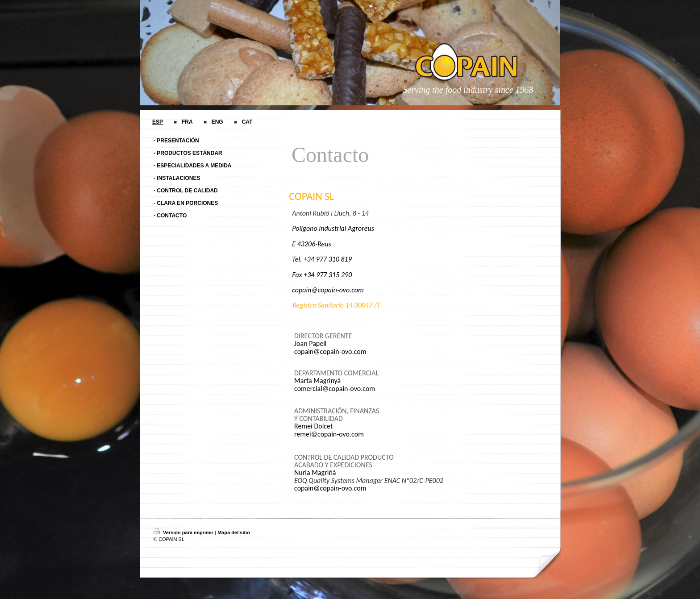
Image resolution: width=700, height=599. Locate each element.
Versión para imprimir (184, 532)
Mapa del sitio (234, 532)
